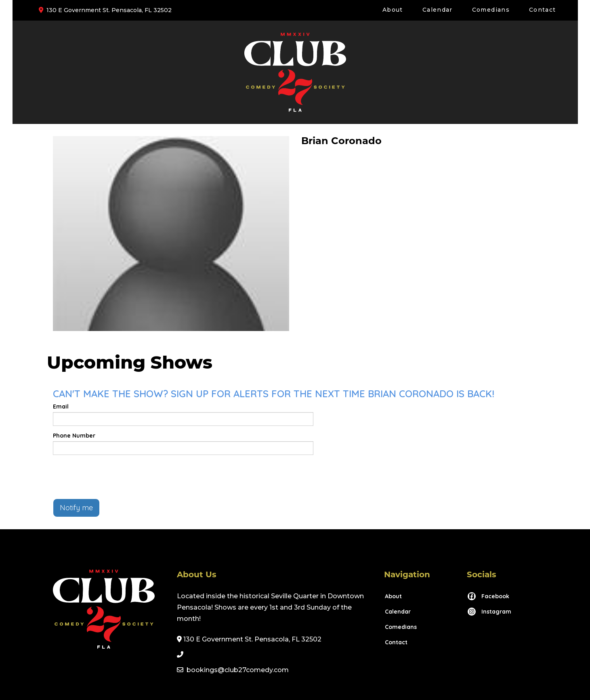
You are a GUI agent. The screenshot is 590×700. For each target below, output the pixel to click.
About (393, 10)
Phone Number (74, 436)
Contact (543, 10)
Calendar (438, 10)
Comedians (491, 10)
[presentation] (114, 477)
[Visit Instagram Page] (489, 612)
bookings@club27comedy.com (238, 670)
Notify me (76, 508)
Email (61, 407)
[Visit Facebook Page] (488, 596)
